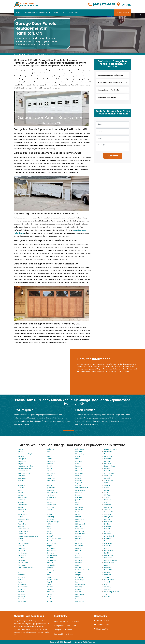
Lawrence (78, 461)
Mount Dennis (51, 560)
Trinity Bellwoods (23, 529)
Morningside (51, 565)
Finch (77, 565)
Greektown (79, 543)
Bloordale (107, 538)
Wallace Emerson (23, 512)
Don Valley (108, 459)
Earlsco (78, 596)
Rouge (49, 456)
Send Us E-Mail (103, 625)
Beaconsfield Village (111, 560)
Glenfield (78, 548)
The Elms (21, 558)
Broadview (108, 526)
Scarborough (51, 449)
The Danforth (22, 560)
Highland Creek (80, 524)
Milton (49, 577)
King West (79, 483)
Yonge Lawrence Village (25, 466)
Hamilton (22, 54)
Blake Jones (108, 543)
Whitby (20, 490)
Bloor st (107, 541)
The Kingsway (22, 553)
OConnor (49, 534)
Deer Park (107, 464)
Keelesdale (79, 493)
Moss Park (50, 563)
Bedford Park (109, 558)
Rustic (48, 451)
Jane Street (79, 497)
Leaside (78, 459)
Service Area (73, 13)
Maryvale (49, 582)
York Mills (21, 456)
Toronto (20, 522)
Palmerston (50, 519)
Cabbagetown (109, 517)
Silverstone (21, 596)
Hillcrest (78, 522)
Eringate (78, 575)
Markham (50, 589)
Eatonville (78, 589)
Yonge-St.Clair (22, 461)
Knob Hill (78, 476)
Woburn (20, 483)
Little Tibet (50, 601)
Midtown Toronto (52, 580)
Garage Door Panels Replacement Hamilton (41, 54)
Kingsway (78, 478)
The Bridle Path (23, 563)
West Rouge (22, 500)
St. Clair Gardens (23, 587)
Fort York (78, 555)
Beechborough (109, 555)
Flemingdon (79, 560)
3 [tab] (80, 431)
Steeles (20, 582)
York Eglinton (22, 459)
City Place (107, 495)
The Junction (22, 555)
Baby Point (108, 575)
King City (78, 485)
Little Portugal (80, 449)
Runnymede (50, 454)
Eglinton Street (80, 584)
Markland (50, 587)
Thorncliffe (21, 546)
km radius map (35, 372)
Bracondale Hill (109, 536)
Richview (49, 471)
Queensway (50, 483)
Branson (107, 531)
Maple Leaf (50, 592)
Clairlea (107, 493)
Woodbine (21, 480)
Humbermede (80, 512)
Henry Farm (79, 529)
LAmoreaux (79, 471)
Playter (49, 500)
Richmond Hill (51, 473)
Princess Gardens (52, 493)
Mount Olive (50, 558)
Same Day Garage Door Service (66, 621)
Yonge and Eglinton (24, 473)
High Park (78, 526)
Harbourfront (80, 531)
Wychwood (21, 476)
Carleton (107, 509)
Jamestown (79, 500)
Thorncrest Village (23, 543)
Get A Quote (123, 13)
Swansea (21, 570)
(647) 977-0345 (104, 4)
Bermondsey (108, 551)
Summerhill (21, 577)
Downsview (108, 451)
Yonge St (21, 464)
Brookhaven (108, 522)
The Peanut (21, 551)
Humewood (79, 507)
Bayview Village (109, 563)
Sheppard (21, 599)
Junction (78, 495)
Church (106, 497)
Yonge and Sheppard (24, 468)
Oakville (49, 529)
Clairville (107, 490)
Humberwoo (79, 509)
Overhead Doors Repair (63, 634)
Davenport (108, 468)
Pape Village (50, 517)
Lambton (78, 466)
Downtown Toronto (111, 449)
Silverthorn (21, 594)
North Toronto (51, 543)
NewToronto (51, 548)
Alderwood (108, 589)
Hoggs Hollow (80, 519)
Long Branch (51, 599)
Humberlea (79, 514)
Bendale (107, 553)
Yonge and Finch (23, 471)
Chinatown (108, 500)
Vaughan (20, 517)
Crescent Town (109, 473)
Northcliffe (50, 536)
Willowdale (21, 488)
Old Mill (49, 524)
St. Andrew (21, 589)
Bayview (107, 565)
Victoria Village (22, 514)
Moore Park (50, 567)
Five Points (79, 563)
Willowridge (21, 485)
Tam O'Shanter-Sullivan (25, 567)
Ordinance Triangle (53, 522)
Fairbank (78, 567)
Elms (77, 582)
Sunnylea (21, 572)
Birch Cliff (107, 548)
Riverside (49, 466)
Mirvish (49, 572)
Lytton (49, 596)
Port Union (50, 495)
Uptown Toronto (23, 519)
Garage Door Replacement (65, 630)
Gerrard (78, 553)
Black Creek (108, 546)
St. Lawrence (22, 584)
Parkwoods (50, 507)
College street (109, 480)
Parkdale (49, 514)
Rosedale (50, 459)
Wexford (20, 493)
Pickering (49, 502)
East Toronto (80, 594)
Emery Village (80, 580)
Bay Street (108, 567)
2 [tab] (76, 431)
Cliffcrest (107, 485)
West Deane (22, 509)
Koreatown (79, 473)
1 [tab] (68, 431)
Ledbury (78, 456)
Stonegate (21, 580)
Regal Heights (51, 480)
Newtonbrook (51, 551)
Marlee (49, 584)
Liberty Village (80, 454)
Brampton (108, 534)
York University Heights (25, 454)
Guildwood (79, 538)
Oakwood (50, 526)
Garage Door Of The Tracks (65, 625)
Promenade (50, 490)
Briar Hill (107, 529)
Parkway (49, 509)
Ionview (78, 505)
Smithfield (21, 592)
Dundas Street (80, 599)
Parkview (49, 512)
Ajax (106, 594)
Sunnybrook (21, 575)
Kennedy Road (80, 490)
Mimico (49, 575)
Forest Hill (79, 558)
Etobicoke (79, 572)
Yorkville (20, 449)
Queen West (51, 485)
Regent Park (50, 478)
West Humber (22, 505)
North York (50, 541)
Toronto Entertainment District (28, 536)
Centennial (108, 505)
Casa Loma (108, 507)
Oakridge (49, 531)
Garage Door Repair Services (36, 13)
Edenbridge (79, 587)
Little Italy (78, 451)
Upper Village (22, 524)
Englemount (79, 577)
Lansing (78, 464)
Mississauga (50, 570)
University (21, 526)
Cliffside (107, 483)
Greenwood (79, 541)
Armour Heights (109, 580)
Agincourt (107, 596)
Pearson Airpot (51, 505)
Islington (78, 502)
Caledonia (107, 514)
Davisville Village (110, 466)
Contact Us (59, 13)
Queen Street (51, 488)
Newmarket (50, 553)
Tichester (21, 538)
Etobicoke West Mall (82, 570)
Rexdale (49, 476)
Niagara (49, 546)
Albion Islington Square (112, 592)
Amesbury (107, 587)
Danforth (107, 471)
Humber (78, 517)
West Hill (20, 507)
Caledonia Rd (108, 512)
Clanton (107, 488)
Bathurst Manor (109, 570)
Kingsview (79, 480)
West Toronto (22, 497)
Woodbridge (22, 478)
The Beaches (22, 565)
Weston (20, 495)
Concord (107, 478)
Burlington (108, 519)
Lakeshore (79, 468)
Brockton (107, 524)
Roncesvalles (51, 461)
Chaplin (107, 502)
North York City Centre (54, 538)
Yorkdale (20, 451)
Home (18, 13)
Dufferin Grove (80, 601)
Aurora (106, 577)
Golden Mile (79, 546)
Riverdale (49, 468)
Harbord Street (80, 534)
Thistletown (21, 548)
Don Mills (107, 461)
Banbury (107, 572)
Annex (106, 584)
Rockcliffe (50, 464)
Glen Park (78, 551)
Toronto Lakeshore (24, 531)
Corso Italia (108, 476)
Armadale (107, 582)
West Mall (21, 502)
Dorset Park (108, 456)
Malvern (49, 594)
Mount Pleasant (52, 555)
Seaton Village (22, 601)
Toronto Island (22, 534)
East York (78, 592)
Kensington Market (82, 488)
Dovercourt (108, 454)
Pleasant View (51, 497)
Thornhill (20, 541)
